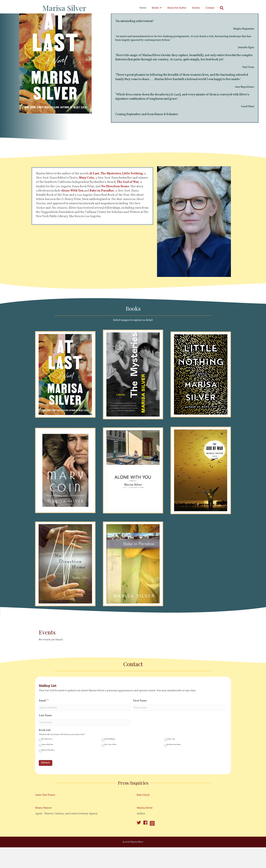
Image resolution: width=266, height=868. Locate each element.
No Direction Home (174, 761)
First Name (140, 717)
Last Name (45, 732)
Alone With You (47, 761)
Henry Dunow (43, 824)
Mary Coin (171, 755)
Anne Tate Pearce (45, 811)
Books (159, 8)
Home (146, 8)
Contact (214, 8)
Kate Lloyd (143, 811)
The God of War (110, 761)
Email (44, 717)
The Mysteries (47, 755)
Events (200, 8)
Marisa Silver (145, 824)
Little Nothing (110, 755)
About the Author (180, 8)
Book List (45, 746)
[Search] (224, 8)
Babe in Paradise (48, 766)
